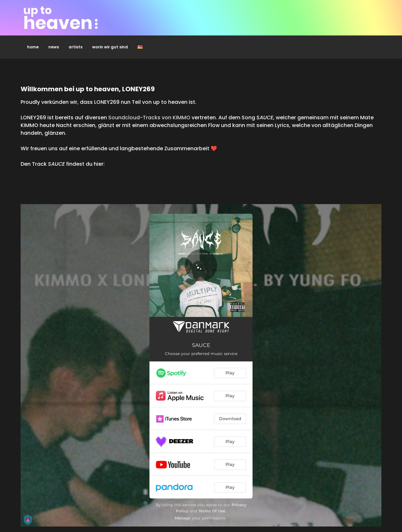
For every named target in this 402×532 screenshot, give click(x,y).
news (54, 47)
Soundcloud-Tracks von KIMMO (149, 118)
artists (76, 47)
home (33, 47)
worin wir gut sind (110, 47)
